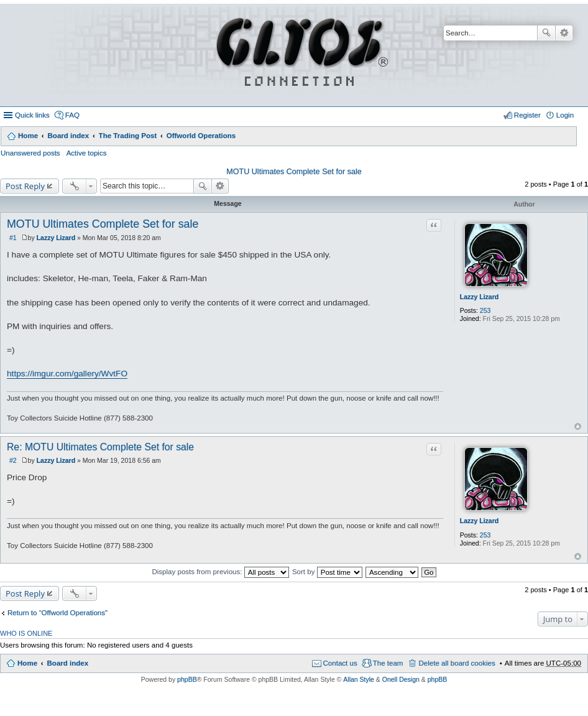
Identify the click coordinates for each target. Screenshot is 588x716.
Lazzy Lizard (479, 297)
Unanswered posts (30, 153)
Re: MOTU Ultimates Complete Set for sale (100, 447)
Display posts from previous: (220, 572)
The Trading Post (128, 136)
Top (578, 426)
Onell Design (401, 679)
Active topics (87, 153)
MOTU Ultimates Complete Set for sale (294, 172)
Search (546, 33)
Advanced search (564, 33)
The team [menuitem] (388, 663)
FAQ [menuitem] (72, 115)
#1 (13, 238)
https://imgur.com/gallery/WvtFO (67, 374)
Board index (68, 136)
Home (28, 136)
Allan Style (359, 679)
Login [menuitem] (565, 115)
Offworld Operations (201, 136)
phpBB (187, 679)
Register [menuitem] (527, 115)
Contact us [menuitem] (340, 663)
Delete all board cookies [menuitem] (457, 663)
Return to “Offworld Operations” (57, 613)
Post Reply (25, 186)
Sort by (327, 572)
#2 (13, 460)
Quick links (32, 115)
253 (485, 310)
